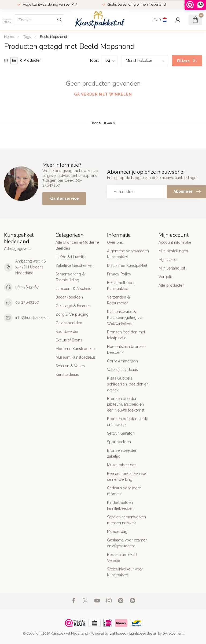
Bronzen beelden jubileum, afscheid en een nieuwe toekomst (126, 405)
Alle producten (172, 285)
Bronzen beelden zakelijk (122, 453)
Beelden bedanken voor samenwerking (128, 476)
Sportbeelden (67, 332)
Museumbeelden (122, 465)
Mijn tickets (168, 260)
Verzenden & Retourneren (118, 300)
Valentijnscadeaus (122, 370)
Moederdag (117, 532)
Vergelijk (166, 277)
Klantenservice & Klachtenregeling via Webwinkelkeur (125, 318)
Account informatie (175, 242)
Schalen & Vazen (70, 366)
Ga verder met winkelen (103, 94)
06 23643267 (27, 287)
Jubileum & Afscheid (73, 289)
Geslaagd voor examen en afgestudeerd (127, 543)
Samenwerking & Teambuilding (70, 277)
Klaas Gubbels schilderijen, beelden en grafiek (128, 384)
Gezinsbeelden (69, 323)
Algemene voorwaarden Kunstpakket (128, 254)
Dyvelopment (173, 633)
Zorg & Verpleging (72, 314)
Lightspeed (118, 633)
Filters (187, 61)
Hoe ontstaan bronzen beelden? (126, 350)
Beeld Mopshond (54, 37)
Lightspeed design (143, 633)
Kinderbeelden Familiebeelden (120, 505)
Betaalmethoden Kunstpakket (121, 286)
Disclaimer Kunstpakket (127, 265)
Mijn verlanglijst (172, 268)
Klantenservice (64, 198)
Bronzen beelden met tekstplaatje (126, 335)
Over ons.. (116, 242)
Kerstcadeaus (67, 374)
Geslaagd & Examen (73, 306)
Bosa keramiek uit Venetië (122, 558)
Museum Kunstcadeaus (76, 357)
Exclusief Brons (69, 340)
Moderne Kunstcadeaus (76, 349)
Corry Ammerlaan (122, 361)
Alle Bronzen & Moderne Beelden (77, 245)
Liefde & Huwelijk (71, 257)
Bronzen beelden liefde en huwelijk (128, 422)
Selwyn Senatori (121, 433)
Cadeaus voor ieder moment (124, 491)
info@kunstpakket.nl (32, 318)
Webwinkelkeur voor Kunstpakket (125, 572)
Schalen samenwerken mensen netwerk (126, 520)
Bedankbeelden (69, 297)
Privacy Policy (119, 274)
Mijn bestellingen (173, 251)
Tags (27, 37)
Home (9, 37)
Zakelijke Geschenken (75, 265)
